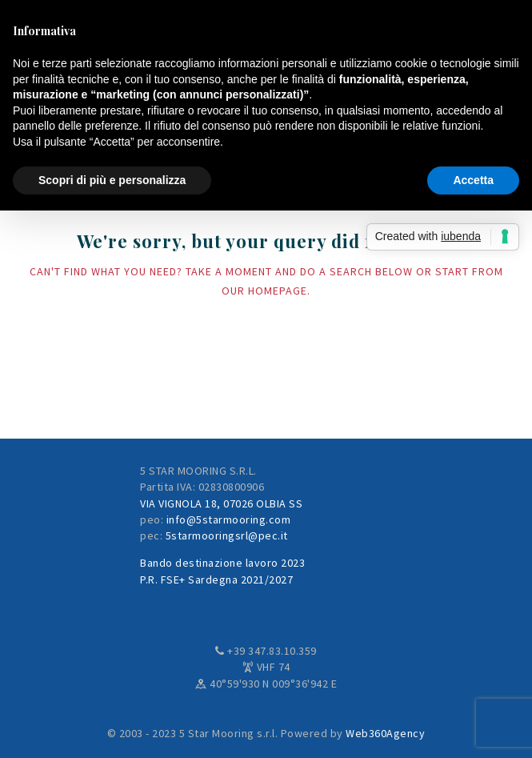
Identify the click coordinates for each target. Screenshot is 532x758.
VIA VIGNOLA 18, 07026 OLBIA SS (221, 503)
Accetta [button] (473, 180)
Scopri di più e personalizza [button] (112, 180)
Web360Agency (385, 733)
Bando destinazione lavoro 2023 (222, 563)
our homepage (264, 291)
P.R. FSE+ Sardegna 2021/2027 (216, 580)
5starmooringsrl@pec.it (227, 535)
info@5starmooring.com (229, 519)
